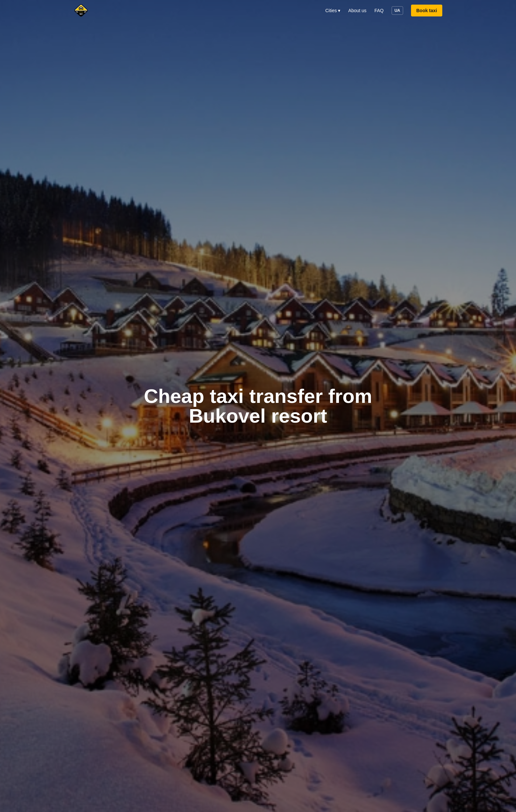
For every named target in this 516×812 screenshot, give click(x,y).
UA (397, 11)
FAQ (379, 11)
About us (357, 11)
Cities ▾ (333, 11)
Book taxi (427, 11)
